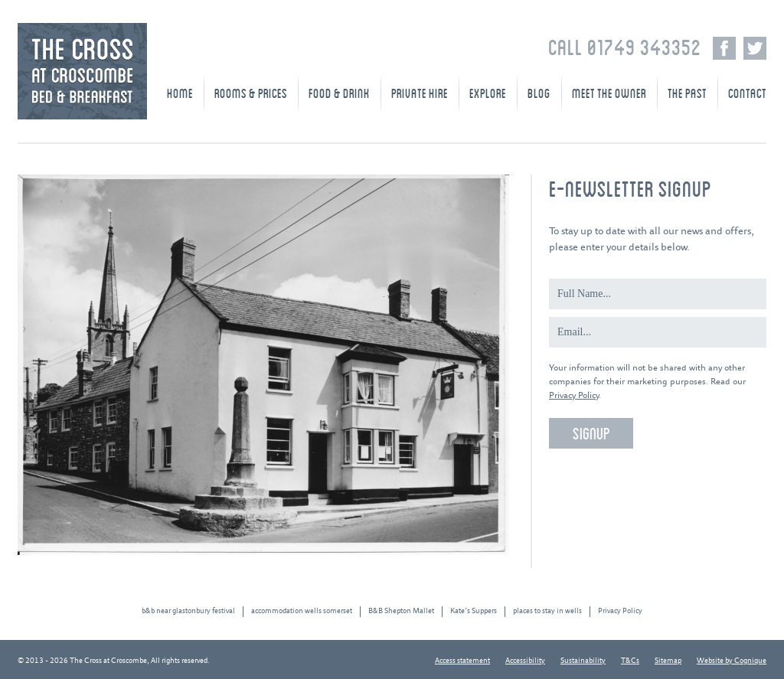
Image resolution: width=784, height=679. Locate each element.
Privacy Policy (574, 395)
